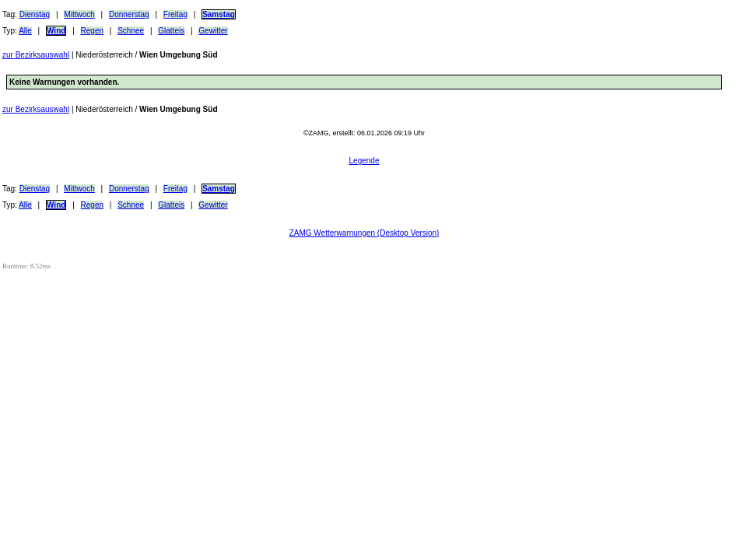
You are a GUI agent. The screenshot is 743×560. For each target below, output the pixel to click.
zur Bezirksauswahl (36, 55)
